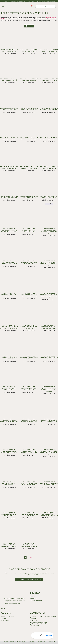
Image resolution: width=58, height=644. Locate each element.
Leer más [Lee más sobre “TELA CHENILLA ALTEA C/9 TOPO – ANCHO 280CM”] (49, 204)
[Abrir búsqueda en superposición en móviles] (46, 7)
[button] (3, 7)
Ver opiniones (49, 635)
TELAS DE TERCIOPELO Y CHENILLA (25, 13)
